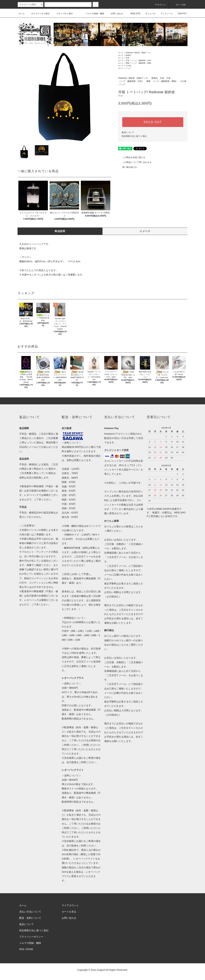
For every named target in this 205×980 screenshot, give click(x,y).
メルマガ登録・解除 (93, 14)
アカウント (159, 5)
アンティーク (165, 14)
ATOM (30, 949)
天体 (127, 58)
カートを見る (69, 912)
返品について (128, 132)
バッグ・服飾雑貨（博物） (142, 63)
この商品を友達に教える (132, 157)
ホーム (22, 14)
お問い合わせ (115, 14)
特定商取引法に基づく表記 (134, 136)
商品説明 (60, 231)
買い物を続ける (127, 167)
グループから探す (63, 14)
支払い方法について (30, 912)
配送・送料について (30, 918)
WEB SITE (133, 14)
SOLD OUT (153, 122)
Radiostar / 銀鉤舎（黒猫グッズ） (139, 53)
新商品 (128, 55)
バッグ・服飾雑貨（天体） (142, 60)
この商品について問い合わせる (135, 162)
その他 (128, 66)
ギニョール (148, 14)
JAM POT (180, 14)
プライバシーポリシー (31, 937)
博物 (127, 63)
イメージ (145, 231)
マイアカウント (70, 905)
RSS (22, 949)
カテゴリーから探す (38, 14)
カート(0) (179, 5)
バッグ (128, 68)
